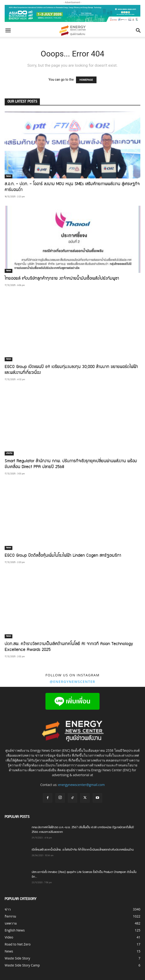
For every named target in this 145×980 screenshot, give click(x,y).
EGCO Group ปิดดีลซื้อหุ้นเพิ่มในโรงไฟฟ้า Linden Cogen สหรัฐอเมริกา (63, 556)
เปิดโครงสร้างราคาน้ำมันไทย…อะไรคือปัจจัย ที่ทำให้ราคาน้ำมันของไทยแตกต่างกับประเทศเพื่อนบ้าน (83, 850)
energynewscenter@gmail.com (81, 785)
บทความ (9, 453)
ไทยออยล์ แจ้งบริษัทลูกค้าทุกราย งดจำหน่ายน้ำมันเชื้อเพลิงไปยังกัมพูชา (62, 279)
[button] (8, 31)
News (9, 176)
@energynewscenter (72, 681)
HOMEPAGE (86, 80)
